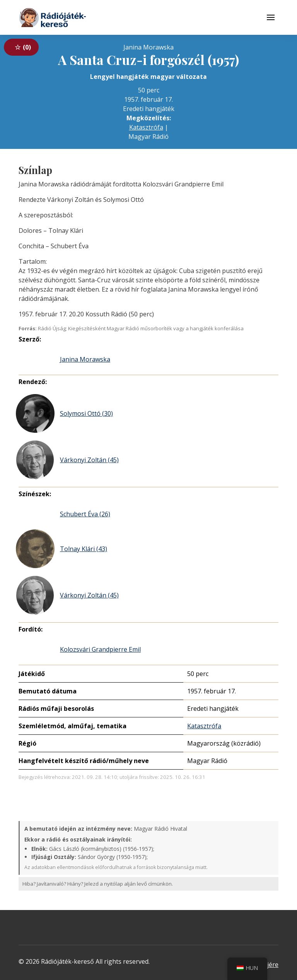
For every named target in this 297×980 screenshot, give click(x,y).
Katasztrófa (146, 127)
